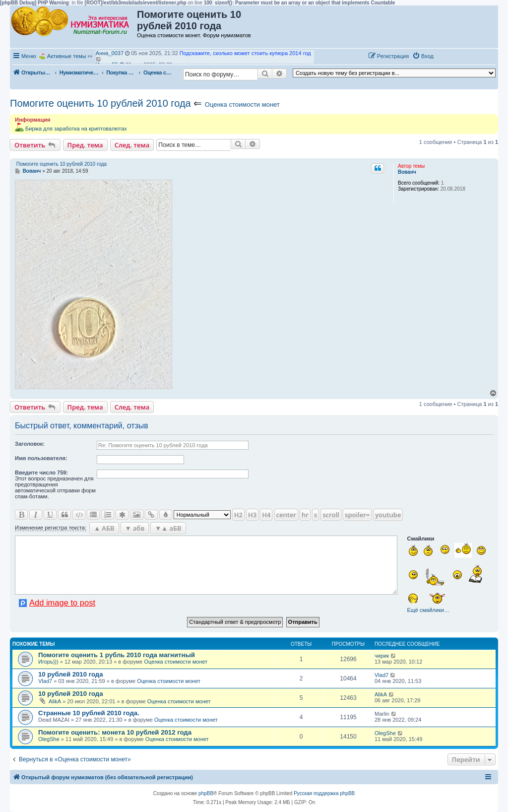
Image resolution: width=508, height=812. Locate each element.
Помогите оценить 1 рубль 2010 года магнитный (117, 655)
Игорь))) (48, 662)
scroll (331, 515)
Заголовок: (30, 444)
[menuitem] (423, 56)
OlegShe (49, 739)
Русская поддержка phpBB (324, 793)
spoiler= (357, 515)
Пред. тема (85, 145)
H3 (252, 515)
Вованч (407, 172)
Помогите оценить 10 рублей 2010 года (100, 103)
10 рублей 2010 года (71, 674)
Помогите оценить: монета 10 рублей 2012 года (115, 732)
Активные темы (67, 56)
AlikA (55, 701)
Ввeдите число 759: (41, 473)
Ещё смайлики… (428, 610)
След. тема (132, 145)
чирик (382, 656)
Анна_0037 (110, 53)
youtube (388, 515)
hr (305, 515)
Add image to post (62, 603)
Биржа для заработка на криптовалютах (76, 129)
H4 (266, 515)
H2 (238, 515)
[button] (447, 56)
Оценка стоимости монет (242, 104)
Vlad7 (45, 681)
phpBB (206, 793)
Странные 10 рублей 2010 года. (89, 713)
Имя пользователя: (41, 458)
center (286, 515)
